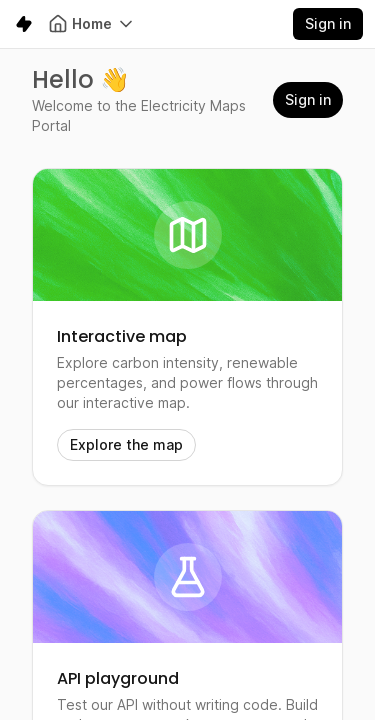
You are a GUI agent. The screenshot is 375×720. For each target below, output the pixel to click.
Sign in (328, 23)
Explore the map (126, 444)
